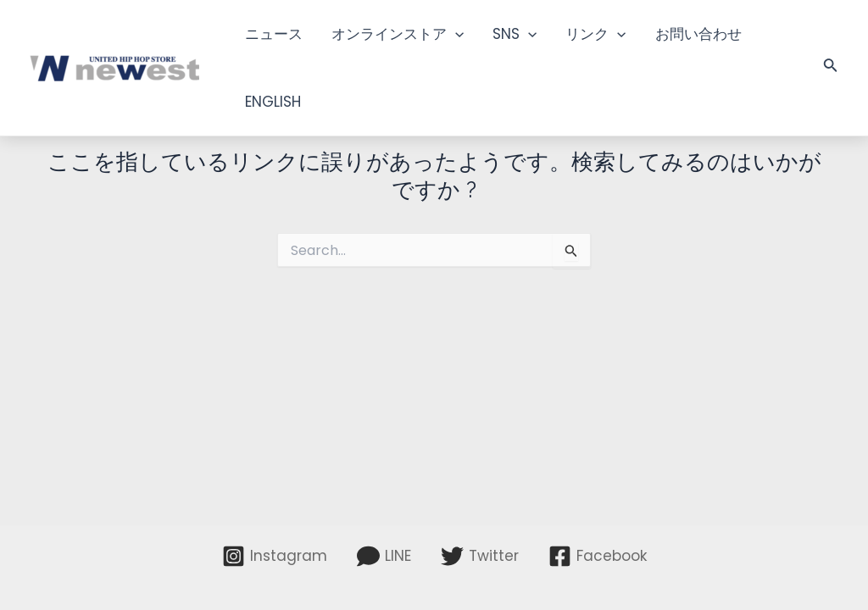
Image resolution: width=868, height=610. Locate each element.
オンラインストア (398, 34)
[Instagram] (275, 556)
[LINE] (384, 556)
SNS (515, 34)
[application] (455, 34)
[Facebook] (598, 556)
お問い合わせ (698, 34)
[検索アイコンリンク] (831, 68)
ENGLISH (273, 102)
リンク (595, 34)
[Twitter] (480, 556)
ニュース (274, 34)
